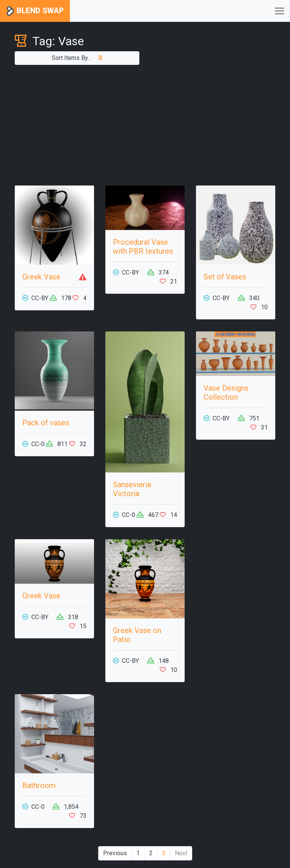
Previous (115, 853)
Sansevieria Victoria (132, 489)
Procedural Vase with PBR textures (143, 247)
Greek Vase (41, 277)
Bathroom (39, 785)
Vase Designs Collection (226, 393)
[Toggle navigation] (279, 11)
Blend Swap (35, 11)
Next (181, 853)
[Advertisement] (145, 125)
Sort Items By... (77, 58)
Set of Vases (225, 277)
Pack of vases (46, 423)
